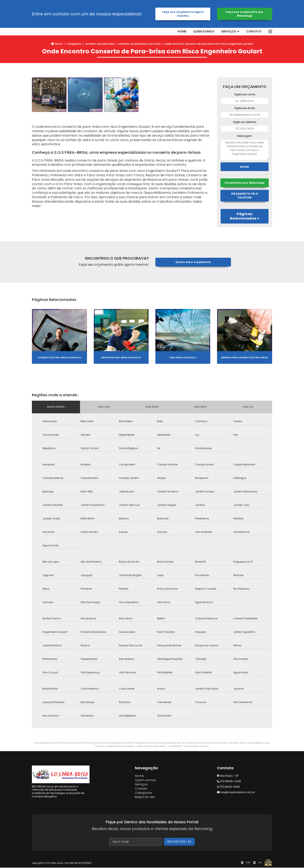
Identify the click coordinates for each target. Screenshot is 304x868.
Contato (254, 32)
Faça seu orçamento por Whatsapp (245, 14)
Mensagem (245, 136)
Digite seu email (245, 108)
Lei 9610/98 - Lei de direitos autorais (189, 747)
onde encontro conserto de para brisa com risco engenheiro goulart (209, 44)
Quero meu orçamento (193, 263)
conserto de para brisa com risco (140, 44)
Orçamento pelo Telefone (244, 196)
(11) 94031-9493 (228, 787)
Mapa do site (145, 797)
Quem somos (204, 32)
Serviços (229, 32)
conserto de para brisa (100, 44)
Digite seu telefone (245, 122)
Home (182, 32)
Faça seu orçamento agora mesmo (183, 14)
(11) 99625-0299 (229, 782)
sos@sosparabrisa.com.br (236, 793)
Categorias (74, 44)
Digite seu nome (245, 94)
